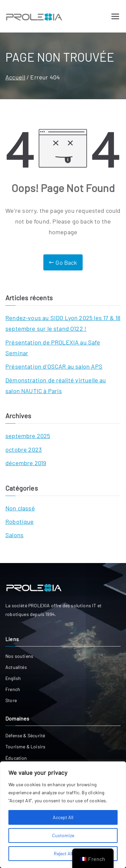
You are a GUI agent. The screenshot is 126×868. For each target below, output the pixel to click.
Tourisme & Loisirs (25, 747)
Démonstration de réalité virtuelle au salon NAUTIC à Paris (56, 385)
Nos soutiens (19, 656)
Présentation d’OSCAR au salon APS (54, 366)
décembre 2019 (26, 463)
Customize (63, 835)
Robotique (20, 521)
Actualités (16, 667)
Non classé (20, 508)
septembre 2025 (28, 436)
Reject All (63, 853)
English (13, 678)
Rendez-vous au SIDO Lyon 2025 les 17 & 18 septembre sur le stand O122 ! (63, 323)
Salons (14, 535)
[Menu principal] (115, 16)
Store (11, 700)
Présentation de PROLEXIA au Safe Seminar (53, 348)
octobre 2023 (24, 449)
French (13, 689)
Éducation (16, 758)
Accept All (63, 817)
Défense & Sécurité (25, 735)
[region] (63, 815)
